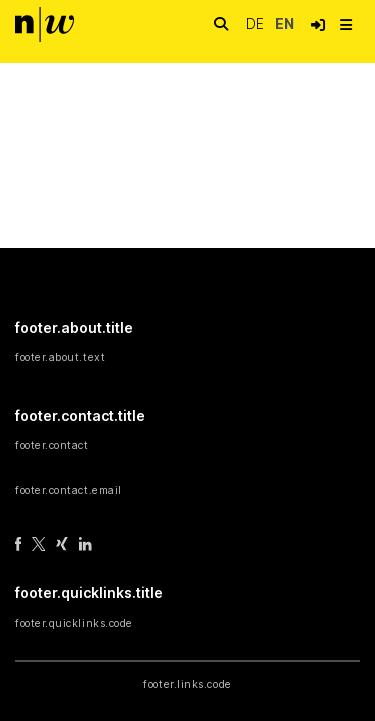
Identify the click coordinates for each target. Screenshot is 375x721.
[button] (318, 25)
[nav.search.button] (221, 24)
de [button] (257, 23)
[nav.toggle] (346, 25)
